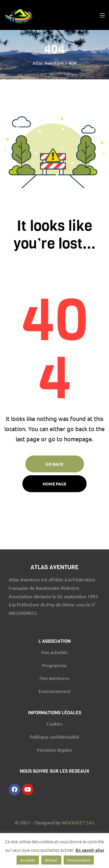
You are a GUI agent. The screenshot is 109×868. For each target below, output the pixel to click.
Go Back (55, 464)
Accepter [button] (28, 860)
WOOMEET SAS (78, 822)
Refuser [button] (51, 860)
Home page (54, 484)
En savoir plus (90, 850)
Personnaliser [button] (79, 860)
